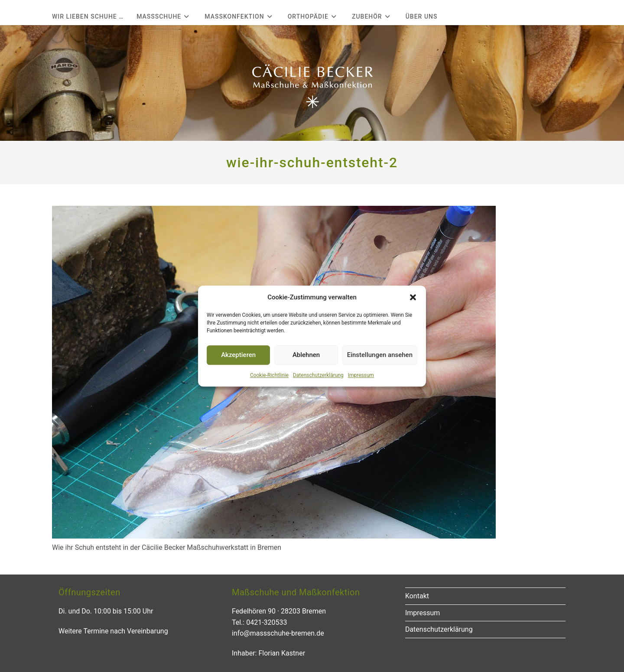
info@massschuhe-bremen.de (278, 633)
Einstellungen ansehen (380, 355)
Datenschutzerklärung (318, 375)
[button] (413, 297)
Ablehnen (306, 355)
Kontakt (417, 596)
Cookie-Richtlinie (269, 375)
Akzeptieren (238, 355)
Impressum (361, 375)
